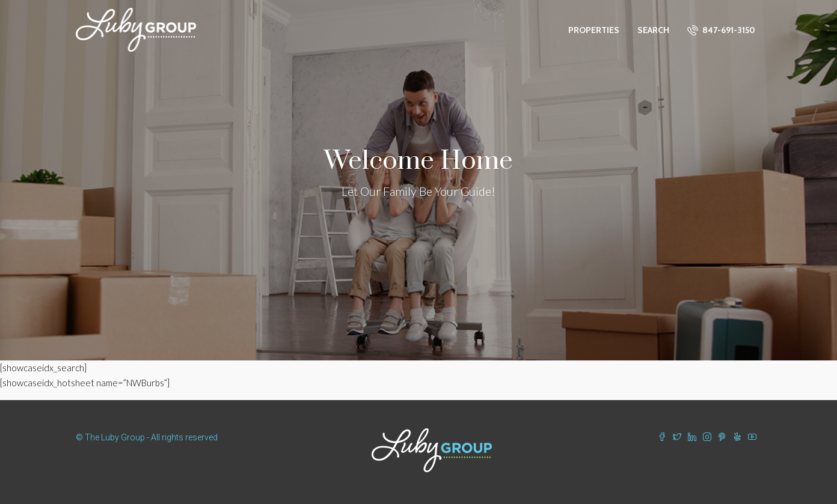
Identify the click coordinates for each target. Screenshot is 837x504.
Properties (594, 30)
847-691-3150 (721, 30)
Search (653, 30)
